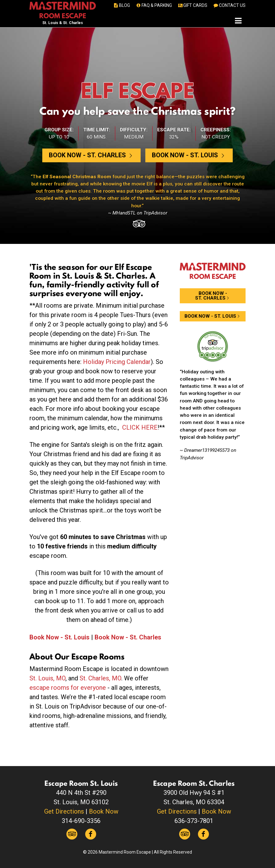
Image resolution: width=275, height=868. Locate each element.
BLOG (122, 5)
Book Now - (91, 155)
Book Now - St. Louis (60, 637)
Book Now (104, 811)
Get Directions (64, 811)
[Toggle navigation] (238, 20)
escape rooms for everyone (68, 688)
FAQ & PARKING (154, 5)
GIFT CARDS (192, 5)
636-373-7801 (194, 821)
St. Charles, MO (100, 678)
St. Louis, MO (47, 678)
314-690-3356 (81, 821)
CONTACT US (229, 5)
